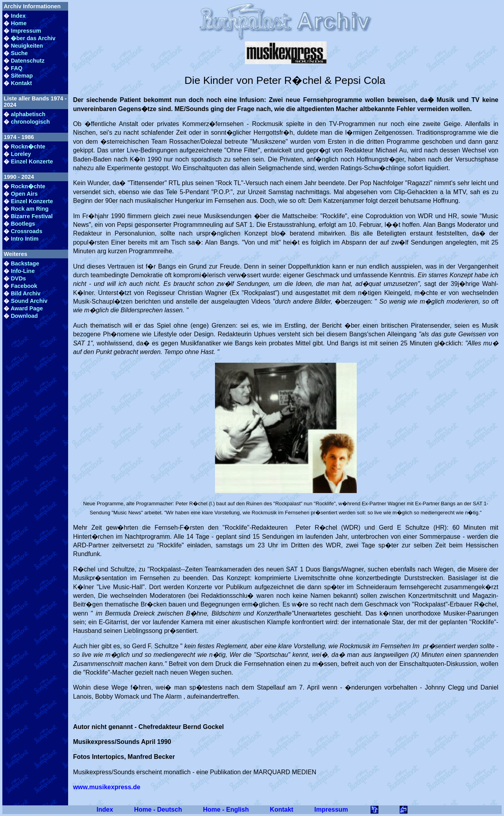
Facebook (24, 286)
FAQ (17, 68)
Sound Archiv (29, 301)
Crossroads (26, 231)
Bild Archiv (25, 293)
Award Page (27, 308)
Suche (19, 53)
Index (18, 16)
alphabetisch (28, 114)
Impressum (26, 31)
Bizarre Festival (31, 216)
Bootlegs (23, 224)
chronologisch (30, 122)
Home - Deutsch (158, 810)
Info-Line (23, 271)
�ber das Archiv (33, 38)
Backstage (25, 263)
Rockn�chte (28, 147)
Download (24, 316)
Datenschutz (28, 61)
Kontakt (21, 83)
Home (19, 23)
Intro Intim (24, 239)
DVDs (18, 278)
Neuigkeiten (27, 46)
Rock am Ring (30, 209)
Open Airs (24, 194)
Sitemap (22, 76)
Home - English (226, 810)
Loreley (21, 154)
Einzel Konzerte (32, 161)
